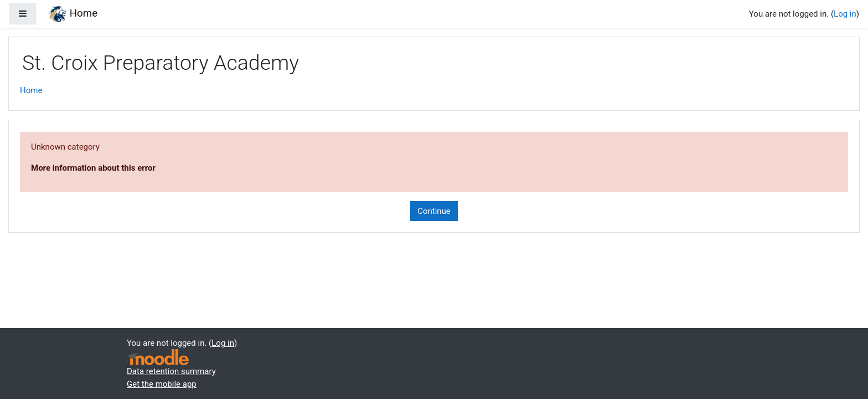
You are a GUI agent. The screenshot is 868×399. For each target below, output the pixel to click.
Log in (845, 14)
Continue (434, 211)
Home (31, 90)
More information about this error (93, 168)
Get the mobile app (162, 384)
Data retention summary (171, 371)
